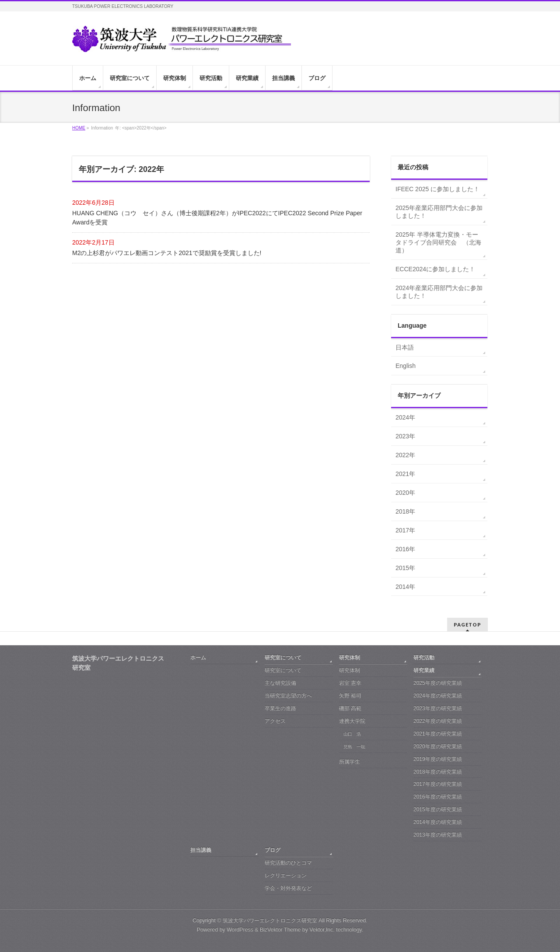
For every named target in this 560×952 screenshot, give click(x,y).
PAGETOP (467, 625)
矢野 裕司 (350, 696)
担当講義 (201, 850)
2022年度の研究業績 (438, 721)
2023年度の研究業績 (438, 708)
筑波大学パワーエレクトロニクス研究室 (270, 920)
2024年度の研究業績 (438, 696)
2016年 (405, 549)
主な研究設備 (280, 683)
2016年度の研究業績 (438, 797)
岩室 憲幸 (350, 683)
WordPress (240, 930)
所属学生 (350, 762)
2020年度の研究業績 (438, 746)
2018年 (405, 511)
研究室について (283, 658)
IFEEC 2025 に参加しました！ (437, 189)
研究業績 (424, 670)
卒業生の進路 (280, 708)
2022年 (405, 455)
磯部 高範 (350, 708)
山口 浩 (352, 734)
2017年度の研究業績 (438, 784)
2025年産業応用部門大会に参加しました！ (439, 212)
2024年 (405, 417)
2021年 (405, 474)
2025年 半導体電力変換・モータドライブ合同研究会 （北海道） (438, 242)
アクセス (275, 721)
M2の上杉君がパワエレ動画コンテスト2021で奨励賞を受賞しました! (167, 253)
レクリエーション (286, 875)
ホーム (198, 658)
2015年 (405, 568)
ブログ (273, 850)
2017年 (405, 530)
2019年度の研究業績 (438, 759)
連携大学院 (352, 721)
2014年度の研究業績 (438, 822)
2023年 (405, 436)
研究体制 (350, 658)
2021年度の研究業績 (438, 734)
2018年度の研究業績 (438, 772)
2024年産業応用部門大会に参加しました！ (439, 292)
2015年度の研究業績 (438, 809)
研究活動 (424, 658)
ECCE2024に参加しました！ (435, 269)
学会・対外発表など (288, 888)
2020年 (405, 493)
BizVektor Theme (280, 930)
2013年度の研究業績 (438, 835)
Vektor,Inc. (322, 930)
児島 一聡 (354, 747)
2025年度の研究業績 (438, 683)
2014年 (405, 587)
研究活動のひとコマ (288, 863)
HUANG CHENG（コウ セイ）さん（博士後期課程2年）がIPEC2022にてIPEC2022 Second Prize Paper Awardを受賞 (217, 218)
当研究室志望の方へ (288, 696)
